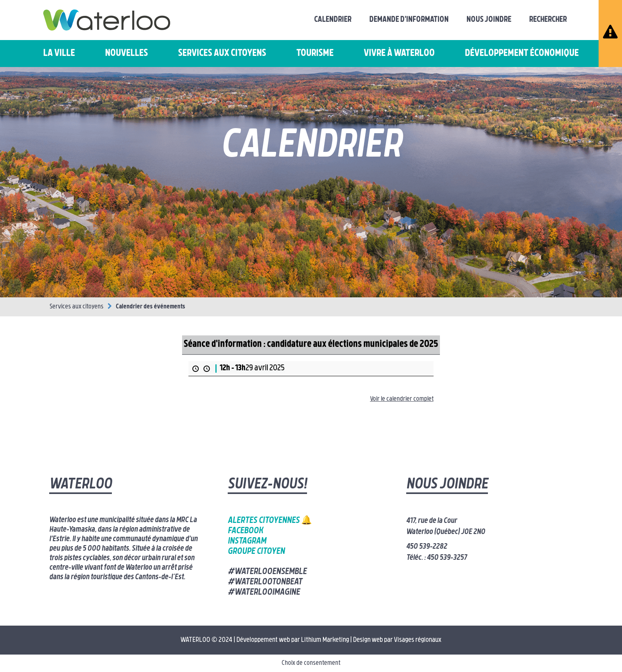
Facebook (245, 531)
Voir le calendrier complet (402, 399)
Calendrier (333, 20)
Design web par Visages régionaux (397, 640)
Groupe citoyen (256, 552)
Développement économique (522, 54)
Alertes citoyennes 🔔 (270, 521)
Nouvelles (127, 54)
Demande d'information (409, 20)
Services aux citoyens (222, 54)
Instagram (247, 541)
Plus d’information (211, 381)
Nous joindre (489, 20)
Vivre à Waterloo (399, 54)
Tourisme (315, 54)
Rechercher (548, 20)
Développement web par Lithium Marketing (293, 640)
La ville (59, 54)
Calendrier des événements (151, 307)
